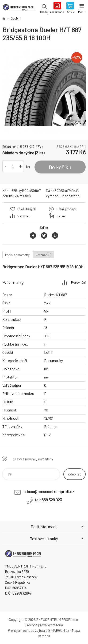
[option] (44, 91)
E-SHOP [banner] (18, 8)
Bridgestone (70, 196)
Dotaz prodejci (66, 209)
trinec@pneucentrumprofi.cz (49, 491)
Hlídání (61, 216)
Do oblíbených (26, 209)
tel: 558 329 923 (48, 500)
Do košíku (60, 167)
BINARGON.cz (59, 630)
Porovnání (23, 216)
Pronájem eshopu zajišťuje (28, 630)
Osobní (15, 18)
